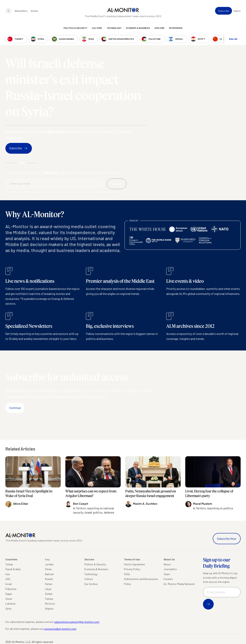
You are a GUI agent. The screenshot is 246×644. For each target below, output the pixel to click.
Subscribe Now (227, 538)
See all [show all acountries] (233, 39)
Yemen (49, 584)
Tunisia (49, 599)
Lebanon (10, 604)
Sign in (237, 11)
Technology (114, 28)
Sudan (49, 594)
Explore (160, 28)
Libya (48, 589)
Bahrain (49, 574)
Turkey (9, 564)
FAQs (127, 574)
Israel (9, 584)
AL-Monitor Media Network (179, 584)
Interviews (176, 28)
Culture (97, 28)
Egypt (9, 594)
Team (167, 574)
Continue (15, 408)
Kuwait (49, 579)
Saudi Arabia (13, 569)
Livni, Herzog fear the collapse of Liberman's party (209, 493)
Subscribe (224, 11)
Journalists (170, 569)
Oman (48, 569)
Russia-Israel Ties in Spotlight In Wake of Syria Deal (29, 493)
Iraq (47, 559)
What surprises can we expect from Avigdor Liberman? (91, 493)
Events (34, 11)
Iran (8, 574)
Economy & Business (138, 28)
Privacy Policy (132, 569)
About (167, 564)
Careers (168, 579)
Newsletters (21, 11)
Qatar (9, 599)
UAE (8, 579)
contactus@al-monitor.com (60, 629)
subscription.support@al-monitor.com (77, 622)
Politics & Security (75, 28)
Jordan (49, 564)
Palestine (11, 589)
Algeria (49, 609)
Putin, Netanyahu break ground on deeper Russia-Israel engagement (151, 493)
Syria (8, 609)
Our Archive (91, 584)
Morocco (50, 604)
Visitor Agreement (135, 564)
